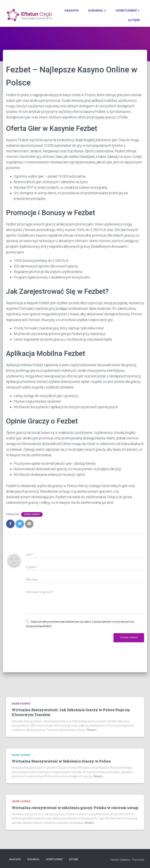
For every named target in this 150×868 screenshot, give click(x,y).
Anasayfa (71, 11)
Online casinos (32, 514)
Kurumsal (97, 11)
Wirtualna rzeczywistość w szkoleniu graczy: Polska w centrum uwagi (75, 807)
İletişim (134, 20)
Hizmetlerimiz (127, 11)
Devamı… (93, 730)
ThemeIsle (138, 859)
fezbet (75, 314)
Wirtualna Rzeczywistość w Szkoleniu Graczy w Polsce (61, 761)
